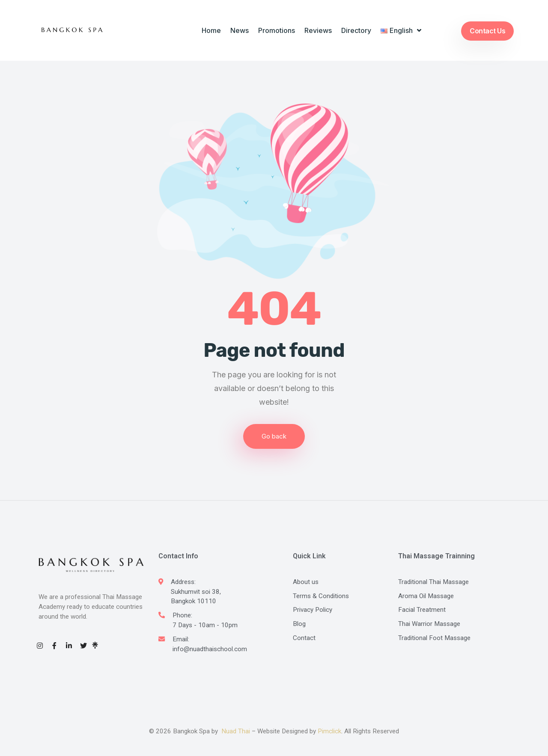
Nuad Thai (236, 731)
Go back (274, 436)
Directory (356, 30)
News (240, 30)
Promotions (277, 30)
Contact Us (487, 31)
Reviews (318, 30)
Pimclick (329, 731)
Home (211, 30)
